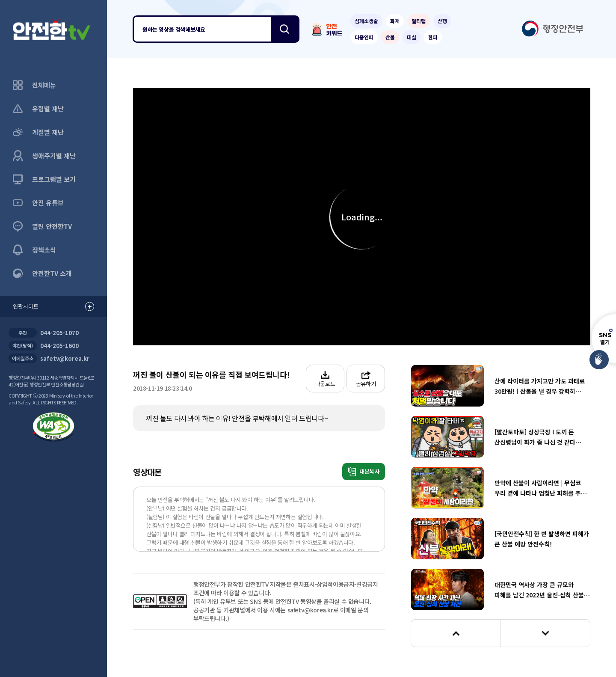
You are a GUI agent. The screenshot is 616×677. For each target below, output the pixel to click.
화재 (395, 21)
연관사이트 (53, 307)
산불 (390, 37)
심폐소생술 (366, 21)
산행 (442, 21)
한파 (433, 37)
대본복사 (364, 472)
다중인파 (364, 37)
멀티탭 (419, 21)
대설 (412, 37)
